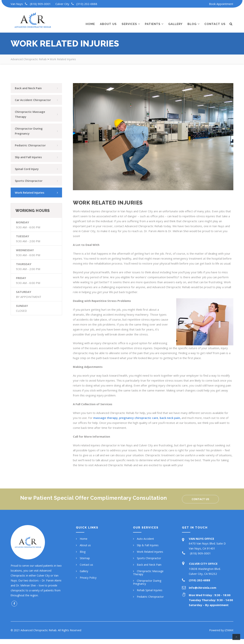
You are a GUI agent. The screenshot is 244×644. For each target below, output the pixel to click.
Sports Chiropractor (149, 558)
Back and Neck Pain (149, 565)
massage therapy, (106, 418)
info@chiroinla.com (203, 588)
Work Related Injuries (150, 552)
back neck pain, (170, 418)
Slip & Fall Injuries (148, 545)
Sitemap (85, 558)
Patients (153, 20)
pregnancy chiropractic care (139, 418)
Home (90, 20)
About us (108, 20)
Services (129, 20)
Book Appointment (221, 4)
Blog (192, 20)
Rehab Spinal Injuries (150, 590)
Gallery (175, 20)
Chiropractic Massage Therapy (148, 573)
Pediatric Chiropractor (150, 597)
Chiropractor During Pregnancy (147, 582)
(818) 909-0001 (40, 4)
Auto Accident (145, 539)
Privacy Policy (88, 578)
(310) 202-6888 (87, 4)
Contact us (215, 20)
